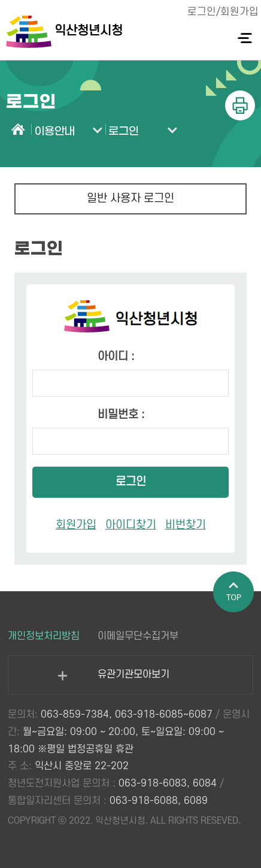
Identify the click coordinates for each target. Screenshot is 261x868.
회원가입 (76, 525)
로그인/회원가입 (223, 12)
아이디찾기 (131, 525)
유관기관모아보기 (113, 681)
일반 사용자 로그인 (130, 199)
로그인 (131, 482)
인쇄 (240, 105)
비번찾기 (186, 525)
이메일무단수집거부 (138, 636)
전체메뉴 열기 (245, 38)
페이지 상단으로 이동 (234, 592)
